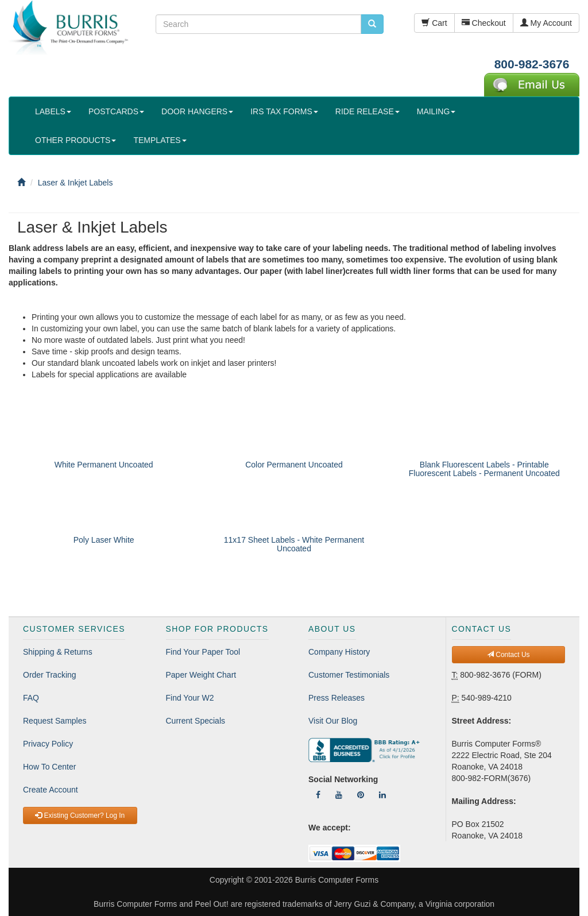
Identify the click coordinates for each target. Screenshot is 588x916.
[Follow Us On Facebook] (318, 795)
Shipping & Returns (58, 652)
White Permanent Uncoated (104, 465)
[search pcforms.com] (372, 24)
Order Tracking (50, 675)
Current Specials (196, 721)
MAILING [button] (436, 111)
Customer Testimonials (349, 675)
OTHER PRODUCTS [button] (76, 140)
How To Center (49, 767)
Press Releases (336, 698)
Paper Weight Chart (201, 675)
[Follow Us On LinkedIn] (382, 795)
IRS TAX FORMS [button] (284, 111)
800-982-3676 (532, 64)
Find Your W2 (190, 698)
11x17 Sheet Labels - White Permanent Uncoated (294, 544)
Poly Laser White (104, 540)
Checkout (484, 23)
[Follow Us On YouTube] (339, 795)
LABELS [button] (53, 111)
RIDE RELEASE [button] (367, 111)
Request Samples (55, 721)
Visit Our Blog (333, 721)
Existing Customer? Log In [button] (80, 815)
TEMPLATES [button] (160, 140)
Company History (339, 652)
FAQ (31, 698)
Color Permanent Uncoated (294, 465)
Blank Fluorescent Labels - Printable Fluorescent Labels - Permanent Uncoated (484, 469)
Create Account (51, 790)
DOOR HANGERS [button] (197, 111)
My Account (546, 23)
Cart (434, 23)
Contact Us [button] (508, 655)
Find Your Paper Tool (203, 652)
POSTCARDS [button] (116, 111)
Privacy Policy (48, 744)
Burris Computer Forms (337, 880)
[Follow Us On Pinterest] (361, 795)
